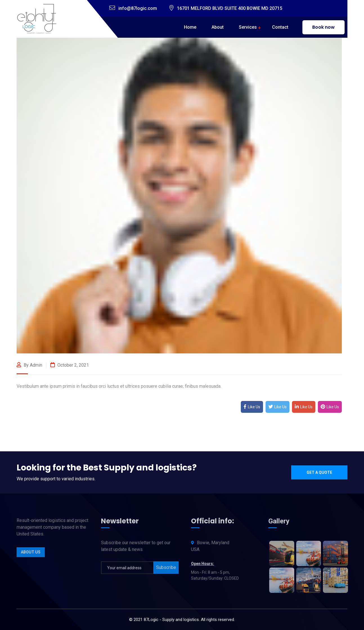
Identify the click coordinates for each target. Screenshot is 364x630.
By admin (29, 365)
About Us (31, 554)
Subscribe (166, 570)
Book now (323, 27)
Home (190, 27)
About (218, 27)
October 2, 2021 (70, 365)
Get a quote (319, 472)
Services (248, 27)
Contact (280, 27)
